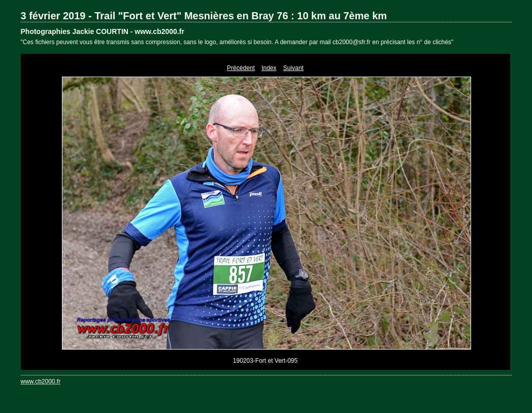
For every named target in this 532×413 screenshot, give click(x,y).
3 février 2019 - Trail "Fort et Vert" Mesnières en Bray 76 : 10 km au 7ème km (204, 16)
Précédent (241, 68)
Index (269, 68)
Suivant (293, 68)
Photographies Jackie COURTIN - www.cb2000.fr (103, 31)
